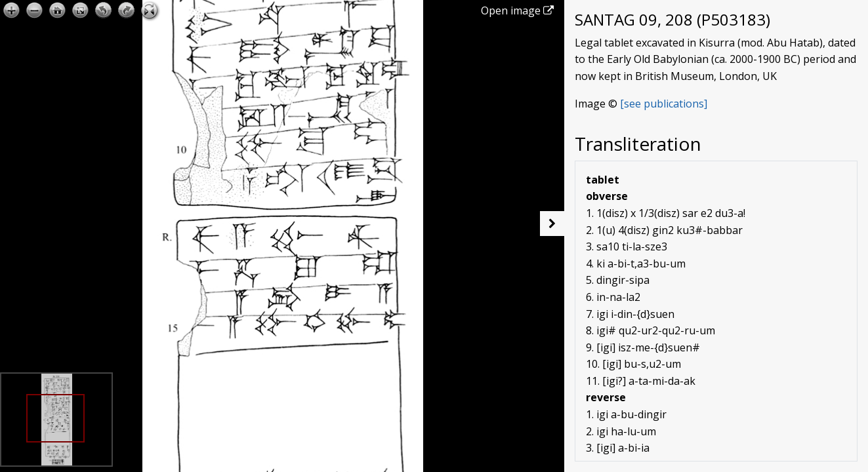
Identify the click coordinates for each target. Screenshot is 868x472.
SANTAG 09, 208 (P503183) (672, 19)
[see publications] (664, 104)
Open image (517, 10)
